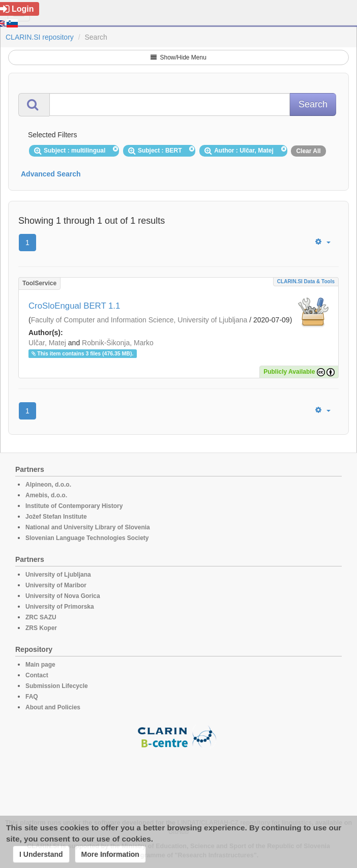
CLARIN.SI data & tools (306, 281)
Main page (40, 665)
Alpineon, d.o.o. (48, 485)
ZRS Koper (41, 628)
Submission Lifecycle (57, 686)
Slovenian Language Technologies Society (87, 538)
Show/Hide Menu (178, 57)
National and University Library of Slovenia (88, 527)
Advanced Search (51, 174)
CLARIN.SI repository (40, 37)
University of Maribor (56, 585)
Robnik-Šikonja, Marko (118, 343)
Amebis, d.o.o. (46, 495)
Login (17, 9)
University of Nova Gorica (63, 596)
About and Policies (53, 707)
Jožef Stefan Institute (56, 517)
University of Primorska (60, 607)
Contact (37, 675)
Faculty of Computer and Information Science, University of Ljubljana (139, 320)
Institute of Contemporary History (74, 506)
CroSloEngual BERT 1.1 (74, 306)
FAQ (32, 697)
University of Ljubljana (58, 575)
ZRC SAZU (41, 617)
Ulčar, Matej (47, 343)
